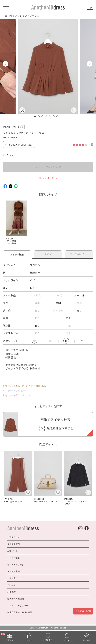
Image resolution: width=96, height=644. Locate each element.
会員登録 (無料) (83, 611)
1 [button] (35, 116)
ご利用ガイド (14, 537)
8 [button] (61, 116)
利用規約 (11, 592)
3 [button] (43, 116)
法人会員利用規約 (16, 599)
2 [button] (39, 116)
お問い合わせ (14, 578)
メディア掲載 (13, 558)
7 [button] (57, 116)
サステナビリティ (15, 564)
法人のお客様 (14, 571)
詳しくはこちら (48, 178)
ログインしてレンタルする (48, 167)
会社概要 (11, 585)
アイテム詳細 (17, 254)
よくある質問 (14, 544)
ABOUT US (12, 551)
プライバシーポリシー (18, 605)
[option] (48, 67)
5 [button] (50, 116)
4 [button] (46, 116)
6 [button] (54, 116)
